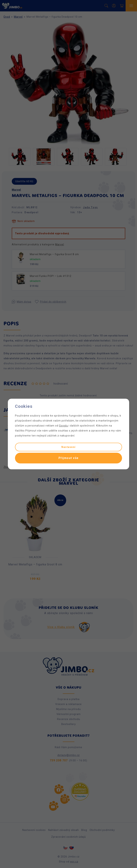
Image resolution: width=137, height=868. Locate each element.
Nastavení (68, 447)
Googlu (64, 426)
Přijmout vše (69, 458)
